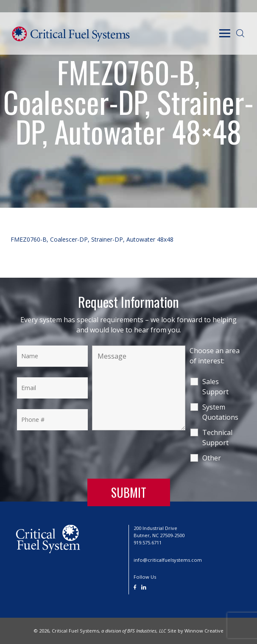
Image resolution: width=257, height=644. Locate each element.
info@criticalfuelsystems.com (168, 560)
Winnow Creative (204, 631)
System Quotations (220, 412)
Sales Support (215, 387)
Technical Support (217, 438)
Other (212, 458)
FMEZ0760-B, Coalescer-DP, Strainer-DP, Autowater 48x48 (92, 239)
